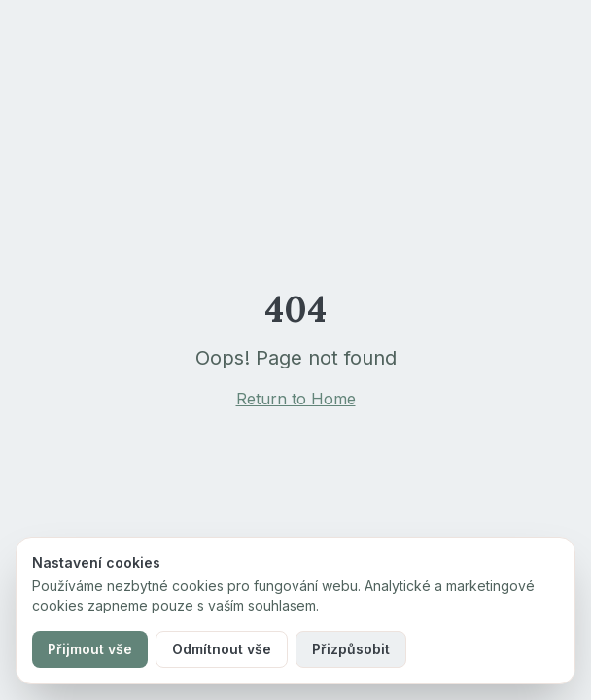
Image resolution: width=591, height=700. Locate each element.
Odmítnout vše (222, 649)
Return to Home (296, 399)
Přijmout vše (90, 649)
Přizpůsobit (351, 649)
